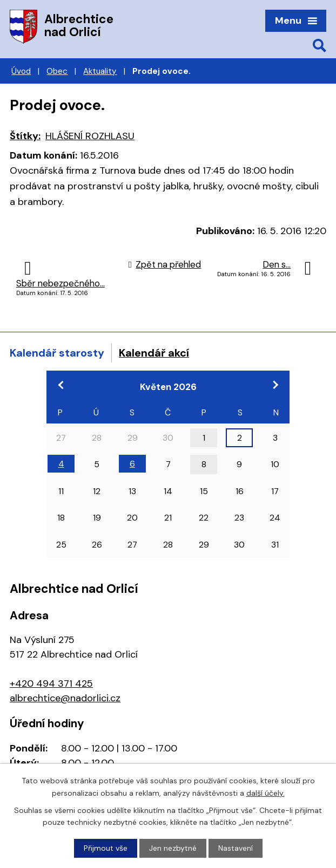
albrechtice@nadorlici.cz (65, 698)
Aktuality (100, 71)
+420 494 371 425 (51, 684)
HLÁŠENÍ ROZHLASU (90, 136)
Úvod (21, 71)
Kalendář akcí (154, 353)
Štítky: (25, 136)
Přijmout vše (106, 848)
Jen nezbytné (173, 848)
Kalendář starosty (57, 353)
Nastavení (236, 848)
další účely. (266, 792)
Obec (57, 71)
